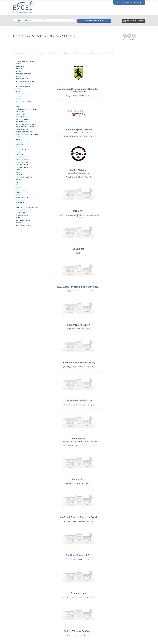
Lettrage (18, 152)
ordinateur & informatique (24, 177)
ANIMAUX (18, 71)
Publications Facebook (105, 601)
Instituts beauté (21, 150)
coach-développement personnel (26, 109)
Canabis (18, 107)
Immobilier (19, 147)
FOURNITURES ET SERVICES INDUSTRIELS (27, 134)
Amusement (19, 69)
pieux (17, 185)
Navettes (18, 172)
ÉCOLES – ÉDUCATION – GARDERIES (25, 127)
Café (17, 104)
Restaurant (19, 192)
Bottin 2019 (128, 603)
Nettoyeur (19, 175)
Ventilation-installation (23, 225)
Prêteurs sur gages (21, 190)
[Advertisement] (79, 564)
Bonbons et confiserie (22, 94)
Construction (20, 112)
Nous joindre (128, 608)
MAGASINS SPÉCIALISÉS (22, 157)
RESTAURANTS (19, 195)
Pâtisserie (18, 180)
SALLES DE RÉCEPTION (22, 197)
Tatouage (18, 218)
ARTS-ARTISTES (20, 76)
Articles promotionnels (23, 74)
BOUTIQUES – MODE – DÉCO (23, 102)
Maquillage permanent (23, 160)
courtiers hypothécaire (23, 119)
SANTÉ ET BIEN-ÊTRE (21, 205)
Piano (17, 182)
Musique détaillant (22, 167)
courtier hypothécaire (23, 117)
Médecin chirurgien (22, 165)
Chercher (72, 599)
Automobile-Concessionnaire (25, 81)
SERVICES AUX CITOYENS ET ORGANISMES (27, 208)
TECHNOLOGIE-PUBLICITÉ (23, 220)
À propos (127, 599)
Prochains (108, 537)
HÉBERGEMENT (20, 144)
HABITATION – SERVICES (22, 142)
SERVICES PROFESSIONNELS (23, 210)
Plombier (18, 187)
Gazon (18, 137)
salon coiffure (20, 200)
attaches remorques (22, 79)
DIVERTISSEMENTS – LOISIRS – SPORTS (26, 124)
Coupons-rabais (75, 601)
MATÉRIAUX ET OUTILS (22, 162)
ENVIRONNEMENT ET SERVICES (24, 132)
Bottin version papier (135, 21)
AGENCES (18, 64)
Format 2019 (128, 605)
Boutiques (19, 99)
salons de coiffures (22, 203)
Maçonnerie (19, 155)
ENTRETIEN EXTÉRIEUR (22, 129)
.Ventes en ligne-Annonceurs (25, 61)
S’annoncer (100, 599)
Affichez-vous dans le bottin (129, 2)
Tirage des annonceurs (105, 603)
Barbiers (18, 89)
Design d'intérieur (21, 122)
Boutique (18, 97)
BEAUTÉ (18, 91)
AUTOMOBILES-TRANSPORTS (23, 86)
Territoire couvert (130, 601)
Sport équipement (21, 213)
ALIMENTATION (20, 66)
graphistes (19, 139)
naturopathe (20, 170)
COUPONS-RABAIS (21, 114)
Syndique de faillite (22, 215)
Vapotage (18, 223)
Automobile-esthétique (23, 84)
